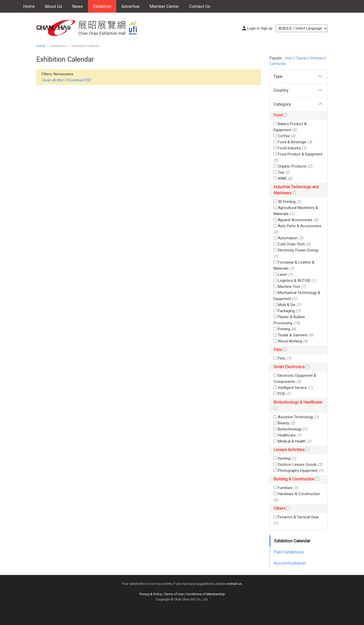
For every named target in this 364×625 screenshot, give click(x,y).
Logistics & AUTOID (295, 281)
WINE (283, 178)
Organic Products (293, 166)
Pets (282, 358)
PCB (282, 394)
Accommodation (290, 563)
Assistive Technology (296, 417)
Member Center (164, 6)
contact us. (234, 584)
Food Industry (290, 148)
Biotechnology (290, 429)
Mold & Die (287, 305)
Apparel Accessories (296, 220)
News (78, 6)
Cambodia (278, 64)
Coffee (284, 136)
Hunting (285, 458)
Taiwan (302, 58)
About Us (53, 6)
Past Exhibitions (289, 552)
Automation (288, 238)
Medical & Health (292, 441)
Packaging (287, 311)
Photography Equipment (298, 471)
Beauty (284, 423)
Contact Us (200, 6)
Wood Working (291, 341)
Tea (281, 172)
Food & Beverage (293, 142)
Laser (283, 274)
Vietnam (317, 58)
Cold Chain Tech (292, 244)
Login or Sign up (260, 28)
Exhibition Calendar (292, 541)
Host (289, 58)
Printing (285, 329)
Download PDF (79, 80)
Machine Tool (290, 287)
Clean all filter (53, 80)
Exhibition (102, 6)
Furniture (286, 488)
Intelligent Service (293, 388)
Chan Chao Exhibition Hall (89, 28)
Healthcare (287, 435)
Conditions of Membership (205, 594)
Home (29, 6)
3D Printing (287, 202)
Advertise (130, 6)
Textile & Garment (293, 335)
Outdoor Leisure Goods (298, 465)
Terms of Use (174, 594)
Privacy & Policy (151, 594)
